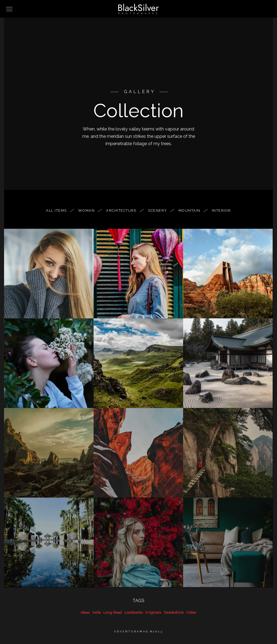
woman (89, 210)
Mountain (192, 210)
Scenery (160, 210)
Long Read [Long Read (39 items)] (113, 612)
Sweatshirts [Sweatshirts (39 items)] (174, 612)
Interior (221, 210)
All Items (59, 210)
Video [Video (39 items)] (191, 612)
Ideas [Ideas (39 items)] (85, 612)
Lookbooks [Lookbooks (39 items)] (134, 612)
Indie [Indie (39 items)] (97, 612)
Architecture (124, 210)
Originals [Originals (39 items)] (153, 612)
